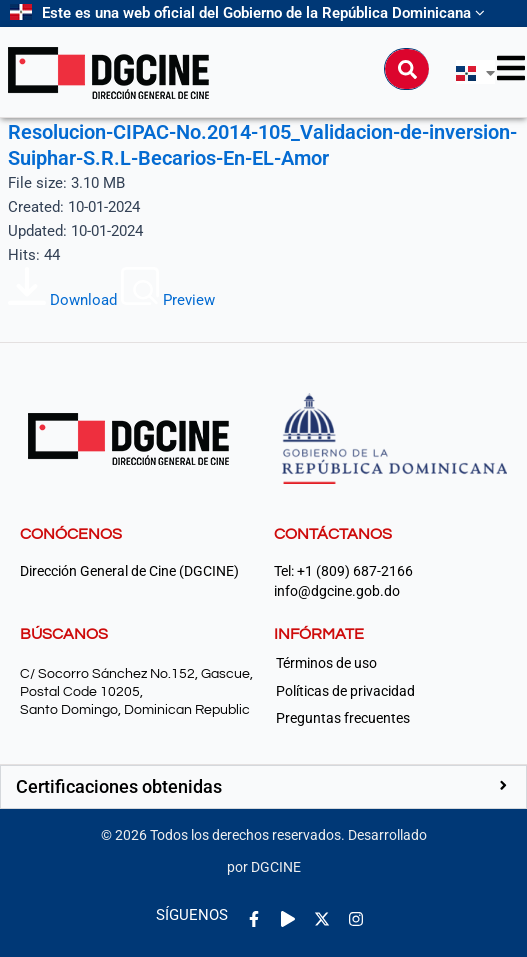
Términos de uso (326, 663)
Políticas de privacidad (345, 691)
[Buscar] (407, 69)
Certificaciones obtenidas (119, 786)
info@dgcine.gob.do (337, 591)
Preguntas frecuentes (343, 718)
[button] (263, 787)
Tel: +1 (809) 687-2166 (343, 571)
